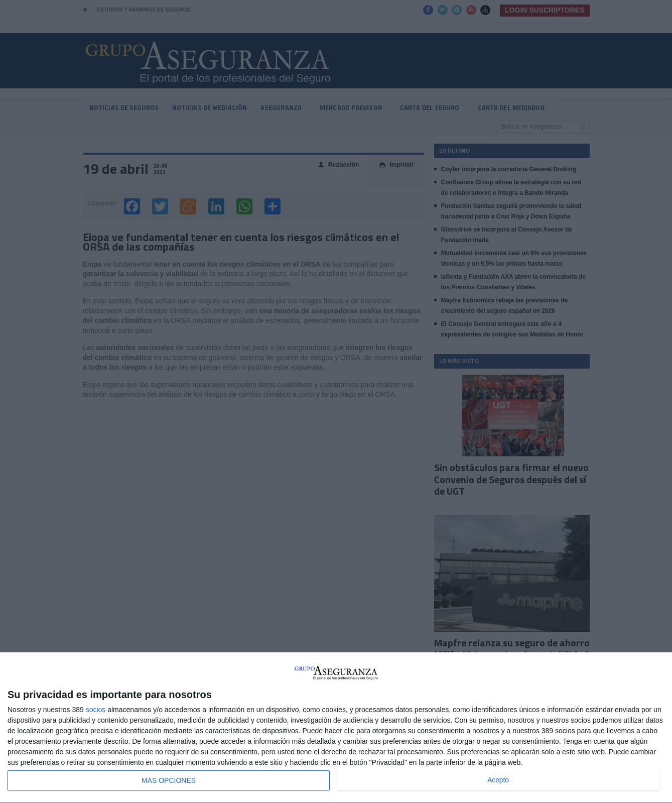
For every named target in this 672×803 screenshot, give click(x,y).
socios (96, 710)
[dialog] (336, 728)
